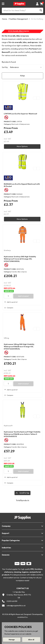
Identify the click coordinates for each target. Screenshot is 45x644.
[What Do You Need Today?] (22, 10)
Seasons (6, 555)
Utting (6, 338)
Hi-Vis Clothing (37, 19)
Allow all (31, 640)
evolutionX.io (23, 617)
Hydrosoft (8, 426)
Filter (23, 76)
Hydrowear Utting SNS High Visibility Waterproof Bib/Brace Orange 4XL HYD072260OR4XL (19, 347)
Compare (8, 308)
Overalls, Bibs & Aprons (19, 272)
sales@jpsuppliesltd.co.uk (16, 606)
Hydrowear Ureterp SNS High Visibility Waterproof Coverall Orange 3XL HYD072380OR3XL (20, 259)
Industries (6, 548)
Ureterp (7, 250)
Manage (12, 640)
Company (6, 526)
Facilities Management (19, 19)
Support (6, 533)
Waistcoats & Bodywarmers (21, 124)
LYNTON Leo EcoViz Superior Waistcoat (20, 114)
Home (4, 19)
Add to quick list (11, 302)
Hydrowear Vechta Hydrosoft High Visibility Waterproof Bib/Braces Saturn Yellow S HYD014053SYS (22, 434)
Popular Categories (11, 540)
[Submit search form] (41, 10)
